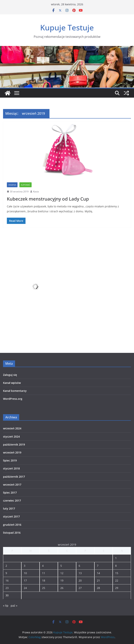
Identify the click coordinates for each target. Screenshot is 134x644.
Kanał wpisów (12, 383)
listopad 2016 (12, 533)
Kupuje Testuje (67, 27)
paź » (14, 606)
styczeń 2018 (11, 468)
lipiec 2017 (10, 493)
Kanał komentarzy (15, 391)
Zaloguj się (10, 375)
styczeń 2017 (11, 516)
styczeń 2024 (11, 437)
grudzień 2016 (12, 525)
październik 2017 (14, 477)
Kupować (26, 185)
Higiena (12, 185)
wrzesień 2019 (12, 452)
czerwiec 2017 (12, 501)
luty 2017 (9, 508)
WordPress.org (13, 399)
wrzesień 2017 (12, 485)
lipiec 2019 (10, 460)
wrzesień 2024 (12, 428)
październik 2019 (14, 444)
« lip (6, 606)
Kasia (36, 192)
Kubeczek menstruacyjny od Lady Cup (48, 199)
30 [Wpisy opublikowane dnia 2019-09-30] (7, 595)
